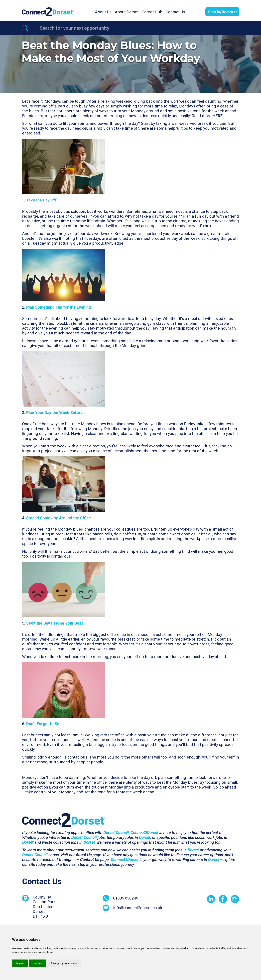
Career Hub (152, 12)
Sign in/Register (222, 12)
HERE (217, 116)
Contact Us (175, 12)
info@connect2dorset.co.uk (138, 908)
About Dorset (127, 12)
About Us (103, 12)
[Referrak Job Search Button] (25, 28)
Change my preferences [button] (64, 963)
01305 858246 (126, 898)
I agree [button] (20, 963)
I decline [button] (37, 963)
